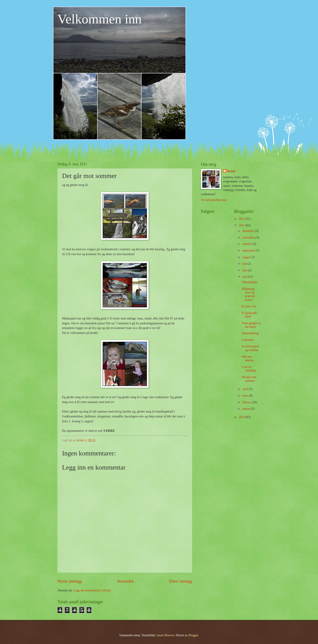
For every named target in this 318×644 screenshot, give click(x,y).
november (249, 238)
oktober (248, 244)
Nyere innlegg (70, 581)
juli (245, 264)
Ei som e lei (249, 306)
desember (249, 231)
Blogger (193, 635)
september (249, 251)
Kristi (231, 171)
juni (245, 270)
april (246, 389)
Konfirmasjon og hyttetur (250, 348)
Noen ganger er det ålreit (251, 325)
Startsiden (125, 581)
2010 (242, 417)
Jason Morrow (165, 635)
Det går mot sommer (249, 379)
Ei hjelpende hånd (249, 315)
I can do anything (249, 369)
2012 (242, 219)
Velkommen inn (100, 19)
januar (247, 409)
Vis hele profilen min (214, 200)
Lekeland (247, 340)
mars (246, 396)
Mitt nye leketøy (248, 359)
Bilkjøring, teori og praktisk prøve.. (248, 294)
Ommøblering (250, 333)
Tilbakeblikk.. (250, 282)
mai (245, 277)
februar (247, 402)
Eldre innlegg (181, 581)
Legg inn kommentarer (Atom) (92, 590)
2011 (242, 225)
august (247, 257)
